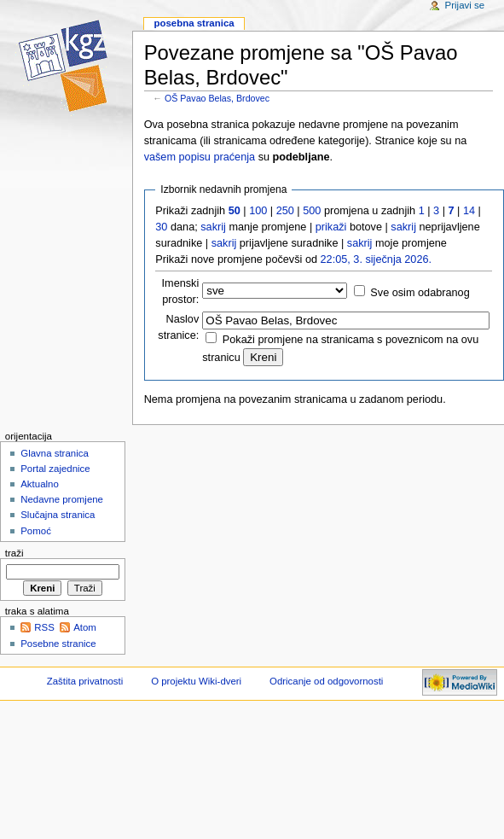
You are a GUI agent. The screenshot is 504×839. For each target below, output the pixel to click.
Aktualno (40, 484)
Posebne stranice (58, 644)
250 (285, 211)
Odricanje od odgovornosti (326, 681)
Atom (85, 627)
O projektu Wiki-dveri (196, 681)
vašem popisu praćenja (200, 157)
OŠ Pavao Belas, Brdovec (217, 98)
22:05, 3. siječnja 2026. (377, 259)
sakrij (213, 227)
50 (235, 211)
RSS (44, 627)
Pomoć (36, 531)
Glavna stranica (55, 453)
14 (469, 211)
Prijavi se (465, 5)
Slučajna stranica (58, 515)
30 (161, 227)
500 (312, 211)
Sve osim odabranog (420, 293)
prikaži (331, 227)
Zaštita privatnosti (85, 681)
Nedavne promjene (62, 499)
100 (258, 211)
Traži (14, 553)
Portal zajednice (55, 469)
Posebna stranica (194, 23)
